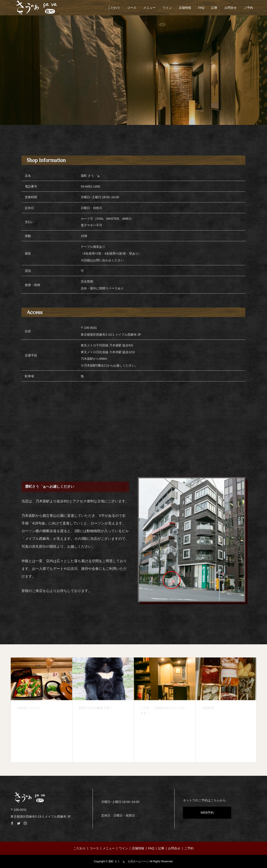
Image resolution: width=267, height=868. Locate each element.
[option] (42, 710)
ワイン (167, 8)
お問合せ (231, 8)
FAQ (201, 8)
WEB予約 (207, 813)
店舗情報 (185, 8)
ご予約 (248, 8)
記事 (214, 8)
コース (132, 8)
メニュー (149, 8)
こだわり (114, 8)
